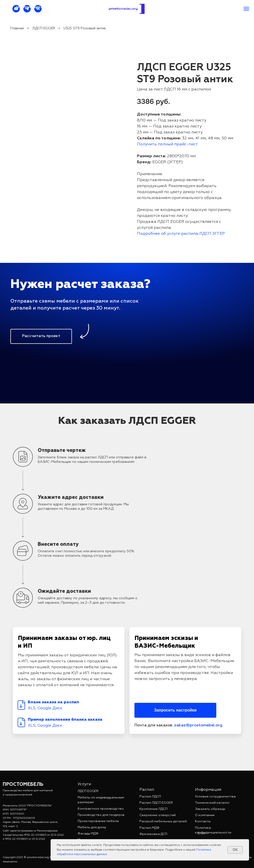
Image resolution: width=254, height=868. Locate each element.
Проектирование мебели (98, 821)
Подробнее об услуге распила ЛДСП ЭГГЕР (181, 234)
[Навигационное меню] (246, 9)
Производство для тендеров (101, 815)
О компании (205, 815)
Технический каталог (212, 803)
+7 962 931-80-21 (221, 8)
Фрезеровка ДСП (153, 834)
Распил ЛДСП (150, 797)
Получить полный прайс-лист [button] (167, 144)
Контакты (129, 8)
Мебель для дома (92, 827)
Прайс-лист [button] (99, 8)
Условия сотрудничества (215, 797)
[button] (41, 336)
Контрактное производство (101, 809)
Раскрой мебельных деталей (163, 821)
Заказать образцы (210, 809)
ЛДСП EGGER (44, 28)
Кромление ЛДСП (153, 809)
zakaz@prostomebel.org (171, 8)
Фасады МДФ (88, 834)
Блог (202, 833)
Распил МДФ (149, 828)
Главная (17, 28)
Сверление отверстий (158, 815)
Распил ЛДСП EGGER (156, 803)
